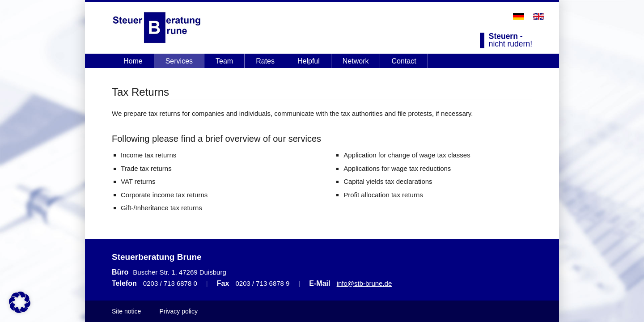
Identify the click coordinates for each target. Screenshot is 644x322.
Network (356, 61)
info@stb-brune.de (364, 283)
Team (224, 61)
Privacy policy (178, 311)
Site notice (126, 311)
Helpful (309, 61)
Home (133, 61)
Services (179, 61)
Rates (265, 61)
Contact (404, 61)
